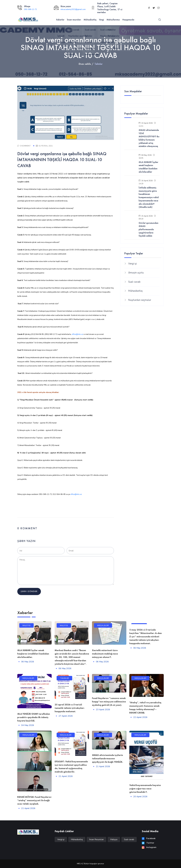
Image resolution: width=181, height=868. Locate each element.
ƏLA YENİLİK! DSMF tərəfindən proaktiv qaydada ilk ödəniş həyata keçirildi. (34, 717)
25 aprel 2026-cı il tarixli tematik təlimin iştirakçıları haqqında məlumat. (69, 708)
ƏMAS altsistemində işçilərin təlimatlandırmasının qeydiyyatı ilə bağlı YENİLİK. (108, 758)
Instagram (149, 847)
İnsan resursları (74, 20)
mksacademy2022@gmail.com (73, 9)
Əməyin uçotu (136, 273)
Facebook (149, 838)
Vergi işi (132, 264)
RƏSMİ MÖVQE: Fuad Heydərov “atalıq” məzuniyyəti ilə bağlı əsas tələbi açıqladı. (34, 800)
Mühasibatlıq (90, 20)
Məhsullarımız (113, 20)
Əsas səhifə (85, 64)
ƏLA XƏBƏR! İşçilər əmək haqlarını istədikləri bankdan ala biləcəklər (148, 167)
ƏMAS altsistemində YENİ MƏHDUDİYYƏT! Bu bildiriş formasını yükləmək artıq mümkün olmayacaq (149, 138)
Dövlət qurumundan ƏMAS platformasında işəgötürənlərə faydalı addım (148, 229)
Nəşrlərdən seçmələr (140, 300)
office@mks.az (77, 334)
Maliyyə (114, 839)
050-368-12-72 (30, 9)
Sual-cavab (134, 282)
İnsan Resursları (96, 839)
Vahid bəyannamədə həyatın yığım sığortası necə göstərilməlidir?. (145, 789)
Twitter (148, 843)
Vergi (101, 20)
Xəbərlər (60, 20)
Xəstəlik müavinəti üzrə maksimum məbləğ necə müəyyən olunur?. (105, 654)
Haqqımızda (128, 20)
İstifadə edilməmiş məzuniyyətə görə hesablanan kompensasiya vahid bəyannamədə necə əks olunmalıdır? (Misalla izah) (149, 197)
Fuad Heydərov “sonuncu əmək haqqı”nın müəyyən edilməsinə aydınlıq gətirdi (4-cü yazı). (109, 702)
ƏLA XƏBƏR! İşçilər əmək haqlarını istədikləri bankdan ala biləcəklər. (33, 654)
